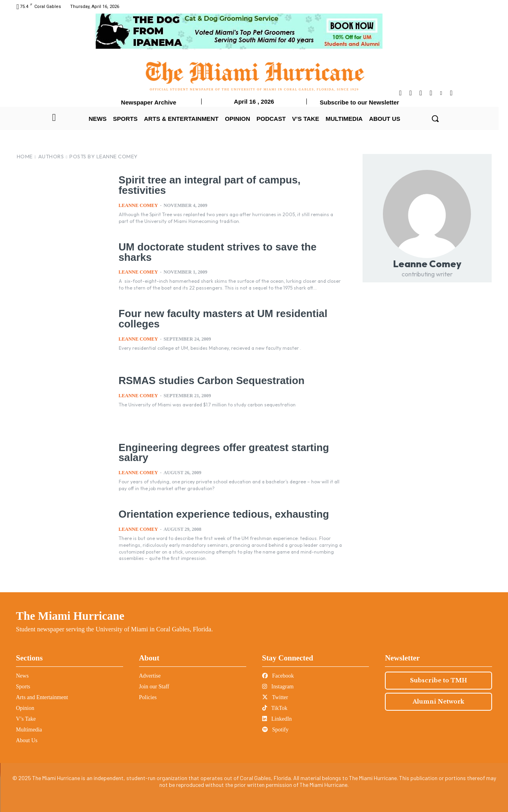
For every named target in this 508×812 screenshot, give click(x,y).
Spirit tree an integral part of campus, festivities (207, 185)
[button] (435, 118)
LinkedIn (277, 719)
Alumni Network (438, 702)
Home (25, 156)
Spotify (276, 730)
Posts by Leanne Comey (104, 156)
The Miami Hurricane (70, 616)
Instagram (278, 687)
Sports (23, 687)
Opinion (25, 708)
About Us (27, 740)
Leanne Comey (138, 205)
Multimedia (29, 730)
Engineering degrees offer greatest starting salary (221, 452)
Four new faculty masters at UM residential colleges (220, 318)
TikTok (275, 708)
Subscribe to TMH (438, 680)
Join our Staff (154, 687)
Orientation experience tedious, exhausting (221, 514)
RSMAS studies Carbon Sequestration (209, 380)
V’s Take (26, 719)
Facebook (278, 676)
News (22, 676)
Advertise (150, 676)
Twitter (275, 697)
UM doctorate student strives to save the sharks (215, 252)
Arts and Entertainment (42, 697)
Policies (148, 697)
